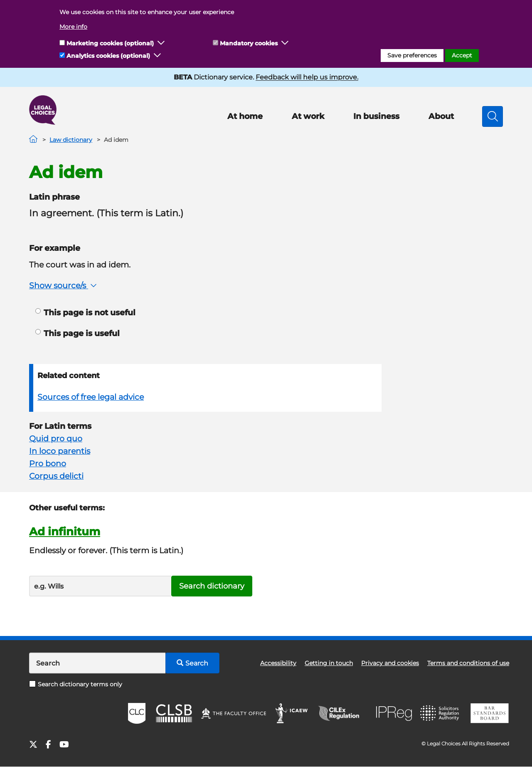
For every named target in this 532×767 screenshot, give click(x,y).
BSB (489, 713)
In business (376, 116)
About (441, 116)
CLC (137, 713)
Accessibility (278, 663)
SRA (441, 713)
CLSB (174, 713)
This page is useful (78, 333)
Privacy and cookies (390, 663)
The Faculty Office (234, 713)
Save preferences (412, 55)
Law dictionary (71, 140)
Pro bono (48, 464)
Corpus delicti (56, 476)
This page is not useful (85, 313)
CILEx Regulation (343, 713)
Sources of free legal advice (91, 397)
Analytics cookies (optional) (108, 56)
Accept (462, 55)
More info (73, 27)
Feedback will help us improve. (307, 77)
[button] (161, 43)
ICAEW (292, 713)
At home (245, 116)
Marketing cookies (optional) (110, 43)
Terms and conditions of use (468, 663)
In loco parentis (60, 451)
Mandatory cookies (249, 43)
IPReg (394, 714)
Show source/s (64, 286)
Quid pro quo (56, 439)
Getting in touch (329, 663)
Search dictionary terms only (76, 684)
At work (308, 116)
